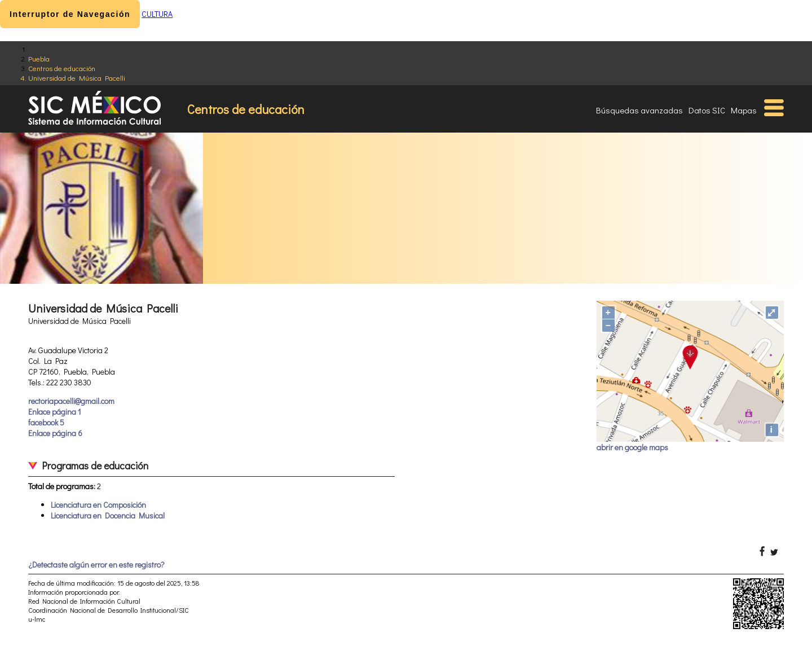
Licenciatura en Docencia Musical (108, 515)
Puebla (39, 58)
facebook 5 (46, 422)
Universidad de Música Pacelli (77, 78)
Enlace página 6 (55, 433)
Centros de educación (62, 68)
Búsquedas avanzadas (639, 110)
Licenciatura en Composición (98, 505)
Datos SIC (707, 110)
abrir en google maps (632, 447)
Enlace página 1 (54, 412)
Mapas (744, 110)
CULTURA (157, 14)
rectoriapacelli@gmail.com (71, 401)
